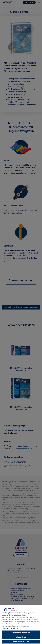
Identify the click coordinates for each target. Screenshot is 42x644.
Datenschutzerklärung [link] (10, 628)
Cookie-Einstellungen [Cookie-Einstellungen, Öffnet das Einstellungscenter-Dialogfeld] (21, 642)
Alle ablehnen (21, 637)
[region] (21, 624)
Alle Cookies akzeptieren (21, 633)
